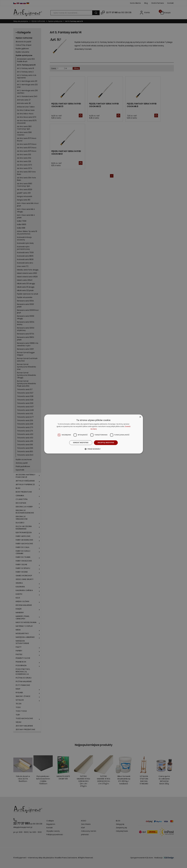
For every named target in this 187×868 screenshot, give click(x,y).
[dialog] (94, 434)
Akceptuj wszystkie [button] (106, 443)
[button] (93, 449)
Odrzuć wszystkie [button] (81, 443)
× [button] (140, 417)
